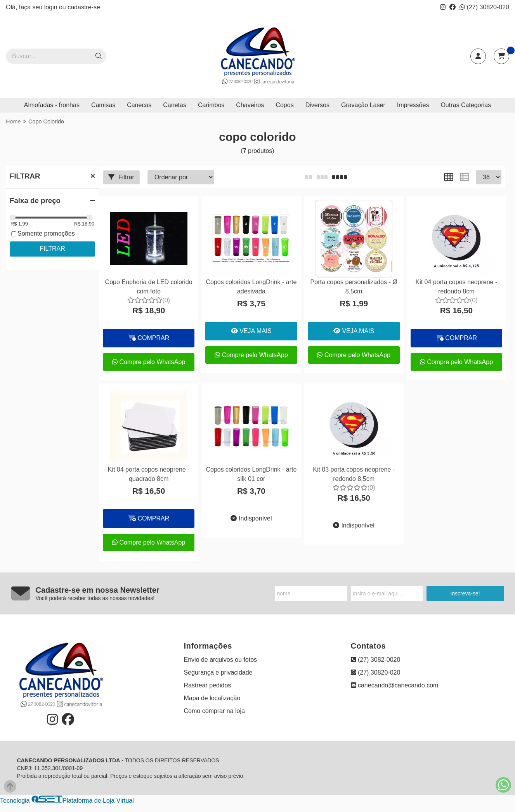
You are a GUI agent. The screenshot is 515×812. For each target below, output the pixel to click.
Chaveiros (250, 105)
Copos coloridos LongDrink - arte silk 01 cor (251, 474)
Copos (284, 105)
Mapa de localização (212, 698)
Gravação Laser (363, 105)
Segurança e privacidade (218, 672)
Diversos (317, 105)
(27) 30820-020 (484, 7)
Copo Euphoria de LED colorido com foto (149, 287)
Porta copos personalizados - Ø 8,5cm (354, 287)
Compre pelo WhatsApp (149, 362)
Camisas (103, 105)
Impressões (413, 105)
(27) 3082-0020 (376, 660)
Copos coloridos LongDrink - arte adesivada (251, 287)
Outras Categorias (466, 105)
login (52, 7)
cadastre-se (84, 7)
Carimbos (211, 105)
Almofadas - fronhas (52, 105)
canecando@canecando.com (395, 685)
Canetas (175, 105)
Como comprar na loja (214, 711)
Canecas (139, 105)
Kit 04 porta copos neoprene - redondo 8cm (456, 287)
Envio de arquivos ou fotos (221, 660)
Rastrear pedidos (208, 685)
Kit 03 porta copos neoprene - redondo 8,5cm (354, 474)
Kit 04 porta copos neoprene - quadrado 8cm (149, 474)
